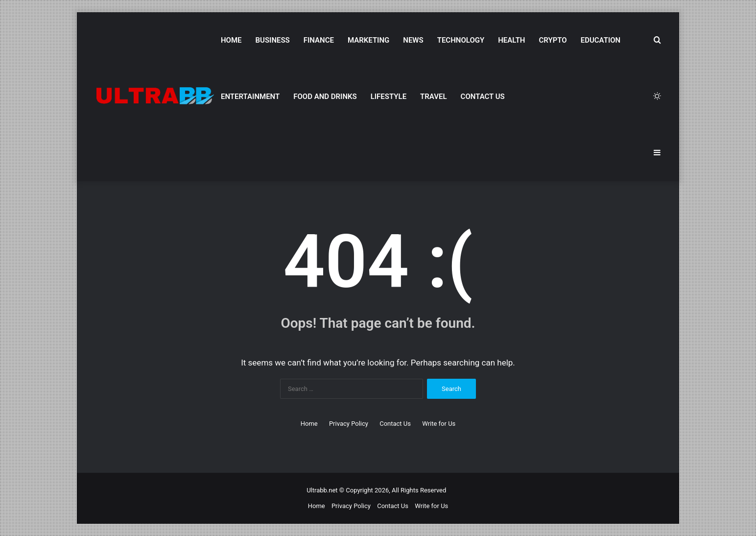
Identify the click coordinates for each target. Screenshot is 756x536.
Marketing (368, 40)
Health (511, 40)
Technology (461, 40)
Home (231, 40)
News (413, 40)
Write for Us (439, 424)
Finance (319, 40)
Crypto (553, 40)
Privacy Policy (349, 424)
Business (273, 40)
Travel (433, 97)
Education (601, 40)
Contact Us (483, 97)
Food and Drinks (325, 97)
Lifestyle (389, 97)
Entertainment (250, 97)
